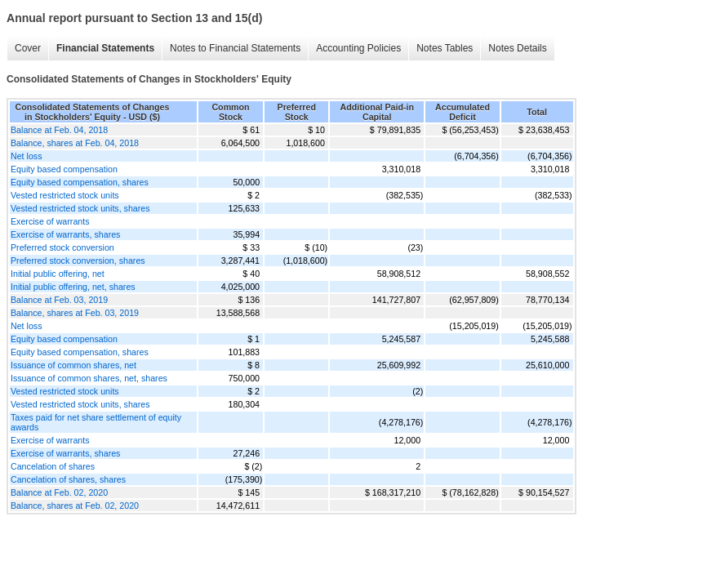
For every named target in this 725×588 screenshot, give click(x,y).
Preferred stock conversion (62, 247)
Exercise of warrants (50, 221)
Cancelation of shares (53, 466)
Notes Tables (445, 48)
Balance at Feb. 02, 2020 (59, 492)
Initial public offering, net (58, 274)
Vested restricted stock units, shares (80, 208)
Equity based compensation (64, 169)
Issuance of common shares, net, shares (89, 378)
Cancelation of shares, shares (68, 479)
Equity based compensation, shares (80, 182)
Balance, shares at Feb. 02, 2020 (75, 506)
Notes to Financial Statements (235, 48)
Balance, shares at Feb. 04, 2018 (75, 143)
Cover (28, 48)
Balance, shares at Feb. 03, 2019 (75, 313)
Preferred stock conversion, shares (78, 261)
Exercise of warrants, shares (65, 234)
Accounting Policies (358, 48)
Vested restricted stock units (65, 195)
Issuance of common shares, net (73, 365)
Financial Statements (105, 48)
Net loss (27, 156)
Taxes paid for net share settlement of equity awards (96, 422)
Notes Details (517, 48)
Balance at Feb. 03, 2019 (59, 300)
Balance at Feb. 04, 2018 (59, 130)
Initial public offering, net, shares (73, 287)
